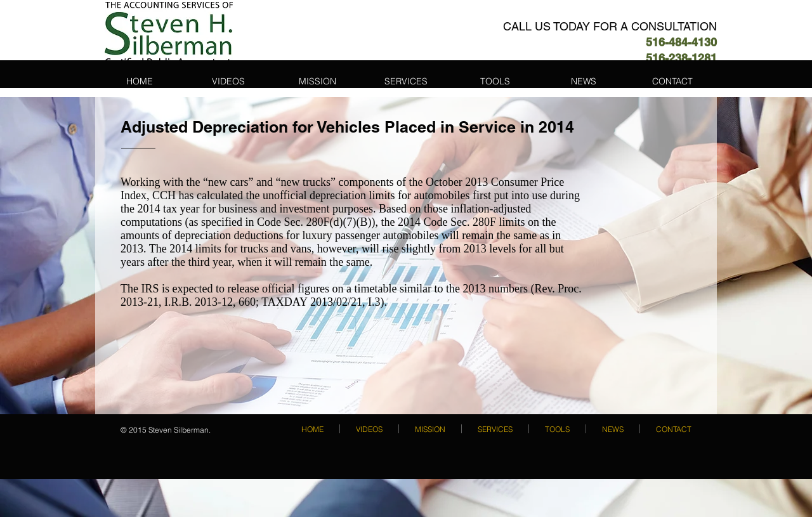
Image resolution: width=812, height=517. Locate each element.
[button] (406, 81)
